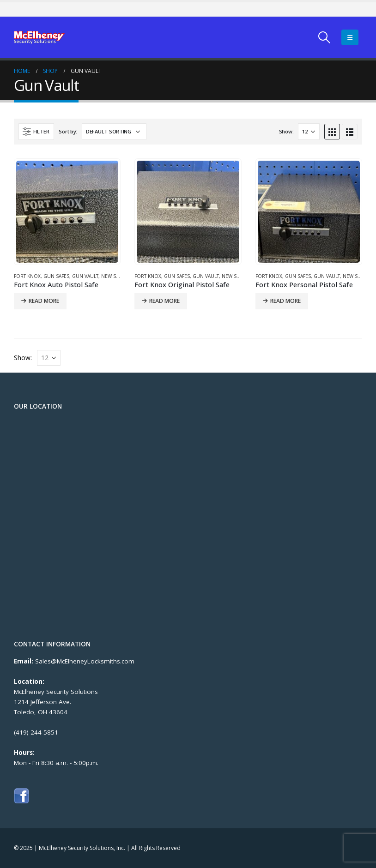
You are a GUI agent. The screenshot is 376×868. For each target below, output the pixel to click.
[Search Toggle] (324, 37)
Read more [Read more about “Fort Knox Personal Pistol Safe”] (285, 301)
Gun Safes (56, 276)
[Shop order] (114, 132)
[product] (67, 212)
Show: (286, 131)
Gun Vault (85, 276)
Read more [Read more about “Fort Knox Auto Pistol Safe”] (44, 301)
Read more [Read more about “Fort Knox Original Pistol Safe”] (164, 301)
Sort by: (68, 131)
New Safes (114, 276)
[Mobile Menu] (350, 37)
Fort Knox (27, 276)
